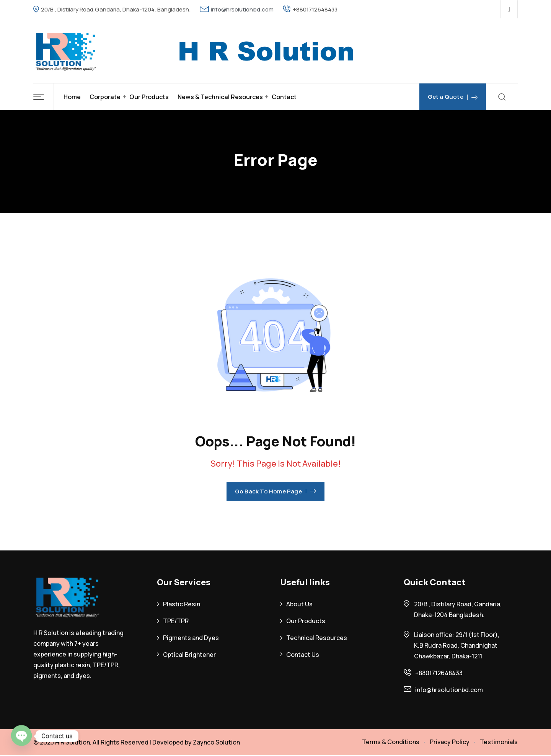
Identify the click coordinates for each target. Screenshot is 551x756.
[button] (44, 97)
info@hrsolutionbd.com (242, 9)
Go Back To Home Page (275, 491)
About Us (299, 604)
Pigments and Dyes (191, 638)
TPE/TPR (176, 621)
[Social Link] (509, 10)
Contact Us (303, 655)
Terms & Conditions (391, 742)
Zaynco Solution (216, 742)
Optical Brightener (189, 655)
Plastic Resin (182, 604)
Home (72, 97)
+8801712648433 (439, 673)
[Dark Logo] (66, 51)
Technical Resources (317, 638)
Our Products (149, 97)
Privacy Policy (450, 742)
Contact (284, 97)
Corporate (105, 97)
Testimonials (499, 742)
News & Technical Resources (220, 97)
